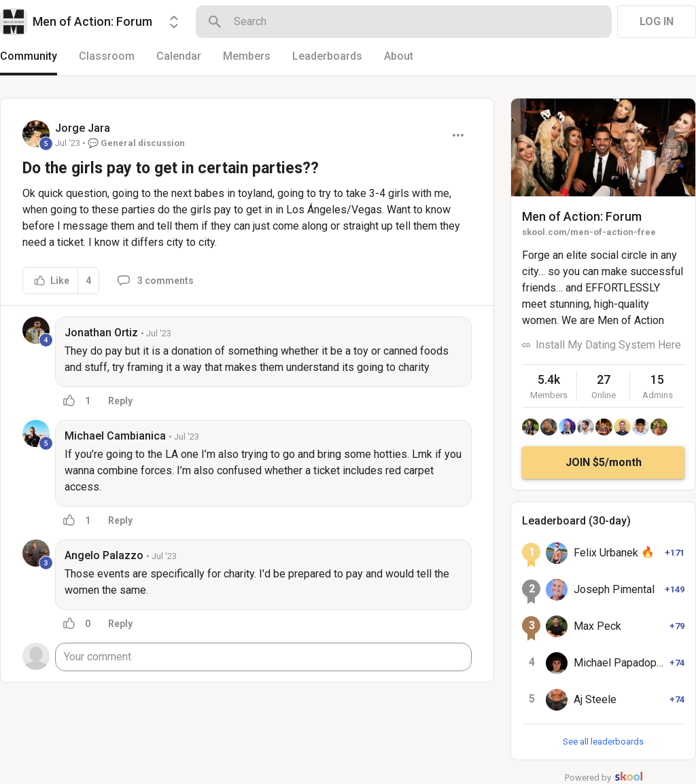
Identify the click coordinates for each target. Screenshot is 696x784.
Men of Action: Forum (582, 216)
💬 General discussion (136, 143)
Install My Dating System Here (608, 345)
